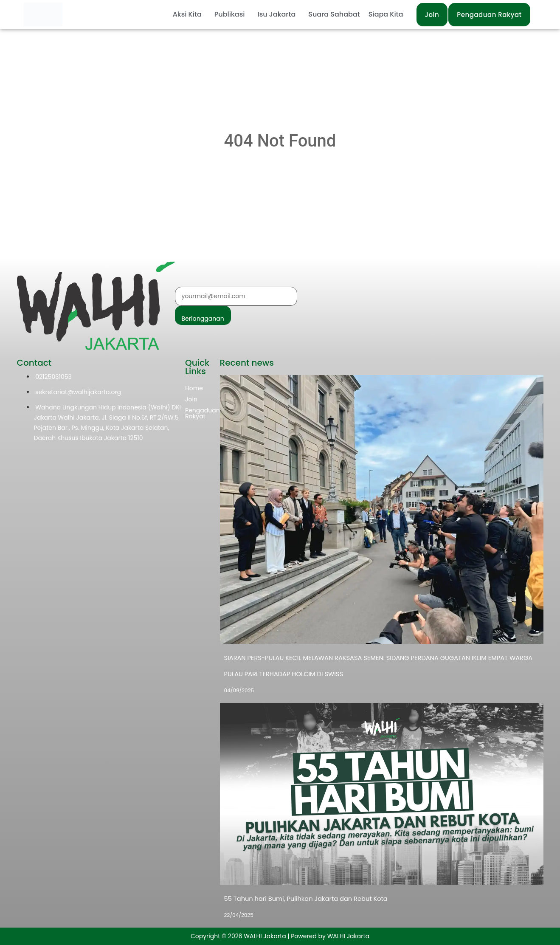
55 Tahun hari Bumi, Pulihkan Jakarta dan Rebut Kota (303, 899)
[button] (189, 14)
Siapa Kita (386, 14)
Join (191, 399)
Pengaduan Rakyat (203, 413)
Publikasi (230, 14)
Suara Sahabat (334, 14)
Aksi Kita (187, 14)
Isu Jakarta (276, 14)
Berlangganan (203, 319)
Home (194, 388)
